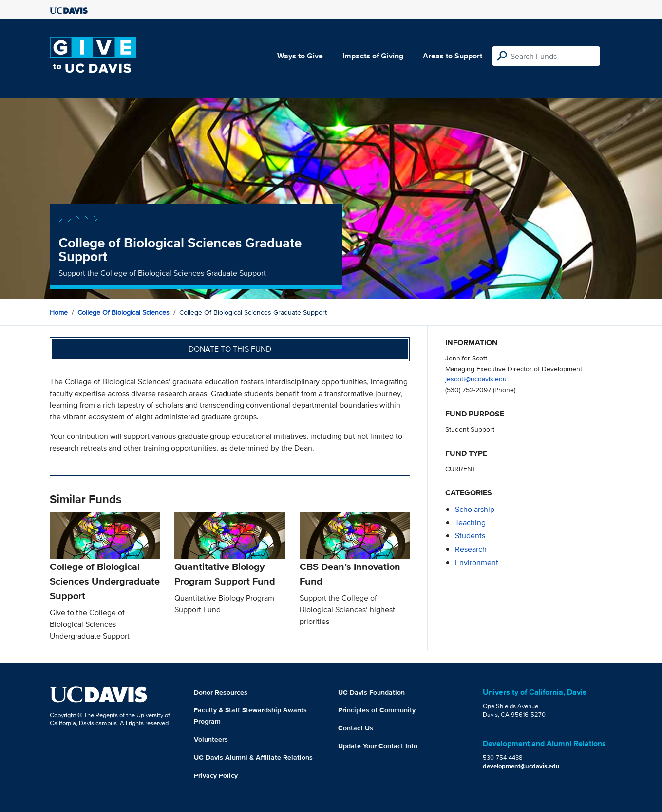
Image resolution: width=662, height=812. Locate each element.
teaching (470, 522)
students (470, 536)
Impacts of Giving (373, 56)
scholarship (475, 509)
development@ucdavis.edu (521, 766)
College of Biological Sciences (123, 312)
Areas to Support (453, 56)
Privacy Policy (216, 775)
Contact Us (356, 728)
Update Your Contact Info (378, 746)
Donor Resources (221, 692)
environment (477, 562)
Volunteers (211, 739)
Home (59, 312)
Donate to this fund (230, 349)
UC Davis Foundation (371, 692)
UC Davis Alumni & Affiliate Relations (253, 757)
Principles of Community (377, 710)
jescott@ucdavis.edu (476, 379)
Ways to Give (300, 56)
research (471, 549)
